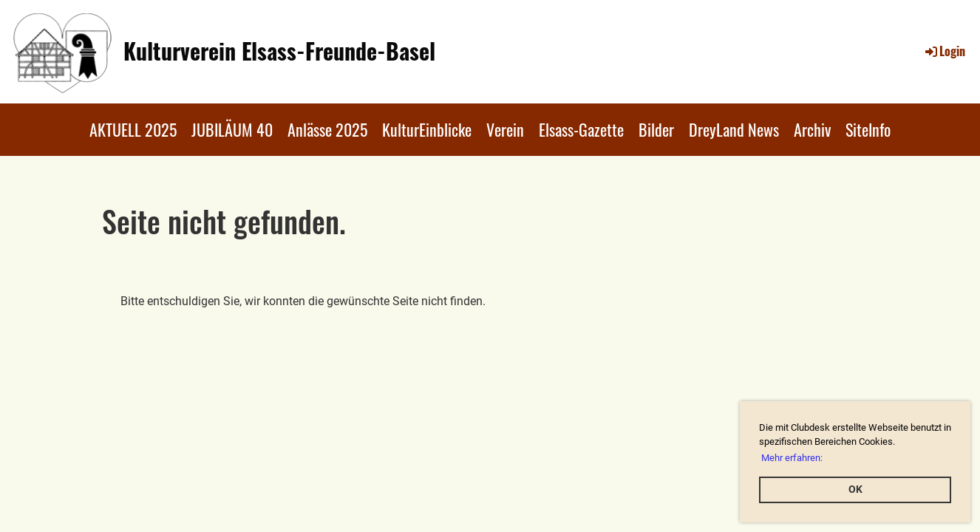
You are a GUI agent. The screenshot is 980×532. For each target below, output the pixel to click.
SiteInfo (868, 129)
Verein (505, 129)
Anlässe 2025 (327, 129)
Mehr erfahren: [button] (792, 458)
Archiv (812, 129)
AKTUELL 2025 (133, 129)
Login (944, 51)
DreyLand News (734, 129)
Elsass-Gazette (581, 129)
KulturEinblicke (427, 129)
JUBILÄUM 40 (232, 129)
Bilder (656, 129)
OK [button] (855, 490)
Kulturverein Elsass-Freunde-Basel (279, 51)
